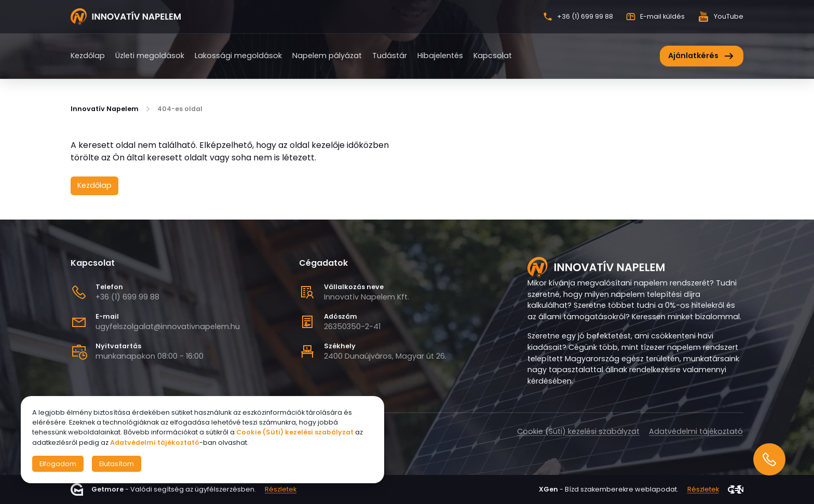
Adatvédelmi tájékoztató (696, 431)
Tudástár (390, 56)
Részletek (281, 490)
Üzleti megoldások (150, 56)
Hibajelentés (440, 56)
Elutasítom (117, 464)
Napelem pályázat (327, 56)
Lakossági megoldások (238, 56)
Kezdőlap (88, 56)
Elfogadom (58, 464)
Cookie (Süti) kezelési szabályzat (578, 431)
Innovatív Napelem (105, 109)
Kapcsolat (493, 56)
